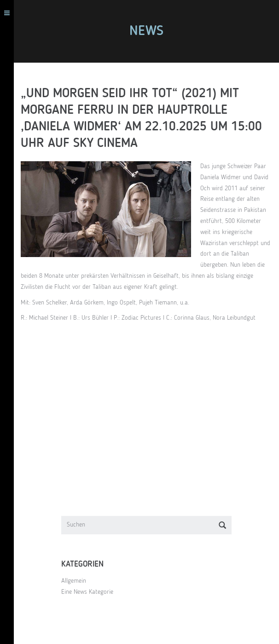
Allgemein (74, 581)
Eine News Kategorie (87, 592)
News (146, 31)
